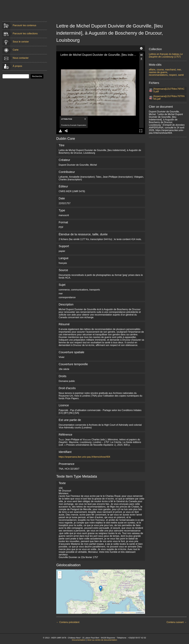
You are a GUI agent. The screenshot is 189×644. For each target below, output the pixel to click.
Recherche (37, 76)
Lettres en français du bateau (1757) (166, 55)
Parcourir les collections (25, 34)
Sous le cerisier (21, 42)
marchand (170, 70)
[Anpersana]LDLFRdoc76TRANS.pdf (169, 98)
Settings (141, 48)
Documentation (79, 640)
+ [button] (60, 573)
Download (60, 131)
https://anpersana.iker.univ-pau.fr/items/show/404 (84, 457)
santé (181, 75)
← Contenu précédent (68, 622)
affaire (152, 70)
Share (66, 131)
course (160, 70)
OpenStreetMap (129, 613)
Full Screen (141, 131)
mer (179, 70)
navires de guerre (158, 72)
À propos (17, 66)
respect (173, 75)
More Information (141, 59)
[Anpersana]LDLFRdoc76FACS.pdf (169, 90)
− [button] (60, 577)
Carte (16, 50)
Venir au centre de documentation (102, 640)
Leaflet (118, 613)
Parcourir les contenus (24, 25)
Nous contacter (21, 58)
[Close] (85, 119)
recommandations (158, 75)
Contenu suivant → (177, 622)
